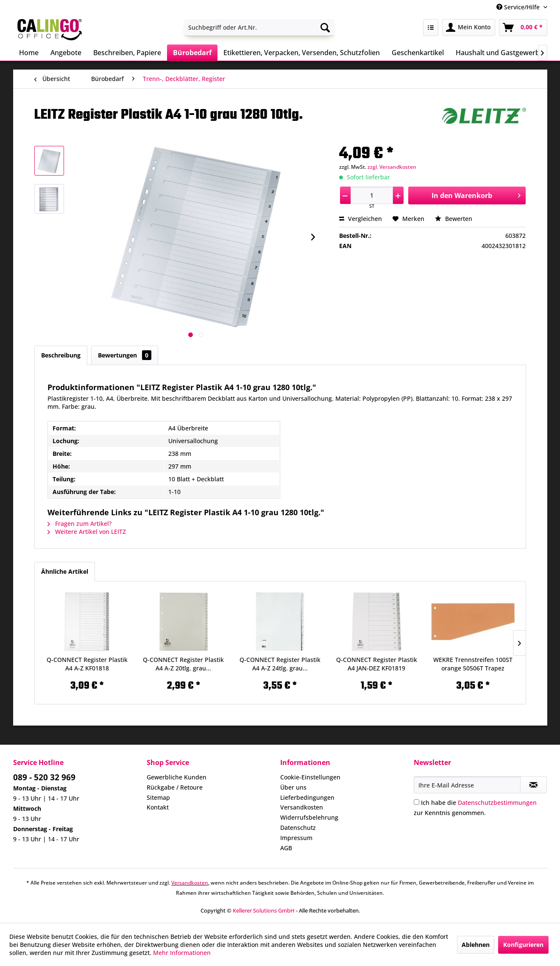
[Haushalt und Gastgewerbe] (500, 53)
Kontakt (158, 807)
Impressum (296, 838)
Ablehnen (476, 945)
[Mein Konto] (469, 28)
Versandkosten (302, 807)
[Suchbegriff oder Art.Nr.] (259, 28)
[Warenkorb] (523, 28)
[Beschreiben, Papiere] (127, 53)
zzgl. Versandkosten (392, 167)
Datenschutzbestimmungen (497, 803)
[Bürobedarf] (192, 53)
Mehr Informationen (182, 953)
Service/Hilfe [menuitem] (519, 7)
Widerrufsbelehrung (309, 817)
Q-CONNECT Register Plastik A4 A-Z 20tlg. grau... (183, 664)
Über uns (293, 787)
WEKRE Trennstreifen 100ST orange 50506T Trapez (473, 664)
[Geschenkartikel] (418, 53)
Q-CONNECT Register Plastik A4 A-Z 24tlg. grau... (280, 664)
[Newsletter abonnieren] (534, 785)
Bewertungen (125, 355)
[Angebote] (66, 53)
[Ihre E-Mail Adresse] (467, 785)
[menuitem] (259, 28)
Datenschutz (298, 828)
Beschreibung (61, 355)
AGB (286, 848)
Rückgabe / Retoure (175, 787)
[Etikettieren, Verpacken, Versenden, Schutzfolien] (302, 53)
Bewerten (454, 219)
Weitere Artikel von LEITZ (87, 532)
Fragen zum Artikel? (79, 523)
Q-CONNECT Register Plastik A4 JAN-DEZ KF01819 (377, 664)
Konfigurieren (523, 945)
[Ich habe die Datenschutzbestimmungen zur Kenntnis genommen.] (417, 802)
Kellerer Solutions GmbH (264, 910)
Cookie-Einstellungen (310, 777)
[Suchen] (325, 28)
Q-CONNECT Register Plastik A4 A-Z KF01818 (87, 664)
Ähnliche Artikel (65, 571)
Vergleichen (361, 219)
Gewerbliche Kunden (177, 777)
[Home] (29, 53)
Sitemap (158, 797)
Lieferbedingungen (307, 797)
